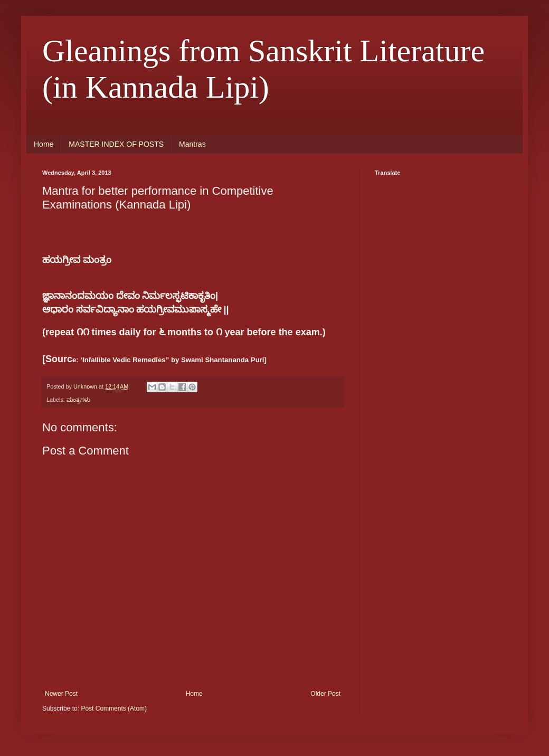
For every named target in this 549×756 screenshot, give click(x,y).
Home (44, 144)
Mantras (192, 144)
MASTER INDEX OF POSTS (116, 144)
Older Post (325, 694)
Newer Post (61, 694)
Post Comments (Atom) (114, 708)
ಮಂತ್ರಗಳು (78, 400)
